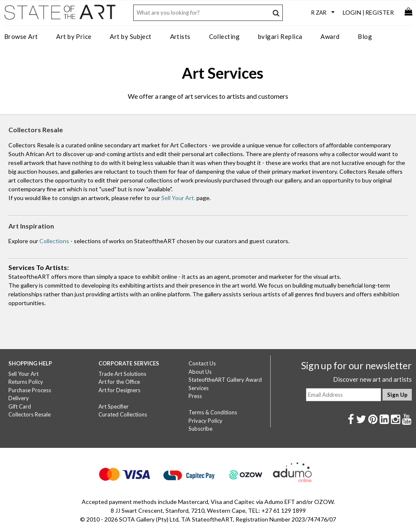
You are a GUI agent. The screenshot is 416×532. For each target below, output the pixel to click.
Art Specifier (114, 406)
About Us (200, 372)
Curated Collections (123, 414)
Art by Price (74, 36)
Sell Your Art (23, 374)
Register (380, 12)
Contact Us (202, 363)
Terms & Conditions (213, 412)
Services (199, 388)
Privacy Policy (205, 421)
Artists (180, 36)
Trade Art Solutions (122, 374)
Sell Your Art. (178, 198)
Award (330, 36)
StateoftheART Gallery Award (225, 380)
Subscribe (200, 429)
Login (352, 12)
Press (195, 396)
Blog (365, 36)
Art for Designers (119, 390)
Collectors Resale (30, 414)
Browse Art (21, 36)
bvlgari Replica (280, 36)
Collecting (225, 36)
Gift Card (20, 406)
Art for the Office (119, 382)
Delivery (19, 398)
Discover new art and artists (372, 379)
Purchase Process (30, 390)
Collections (54, 241)
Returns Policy (26, 382)
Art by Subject (130, 36)
